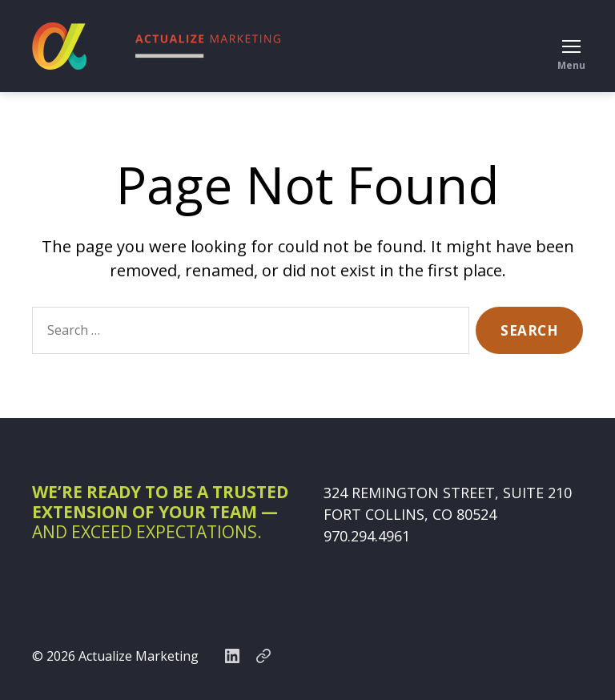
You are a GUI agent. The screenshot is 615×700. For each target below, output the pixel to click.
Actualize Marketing (139, 656)
